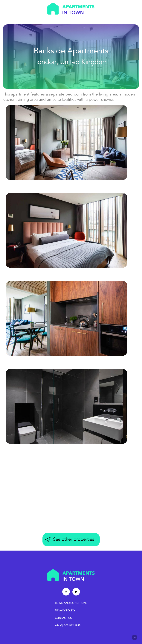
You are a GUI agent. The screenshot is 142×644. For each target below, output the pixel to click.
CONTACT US (63, 618)
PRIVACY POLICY (65, 611)
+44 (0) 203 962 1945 (68, 626)
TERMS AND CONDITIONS (71, 603)
